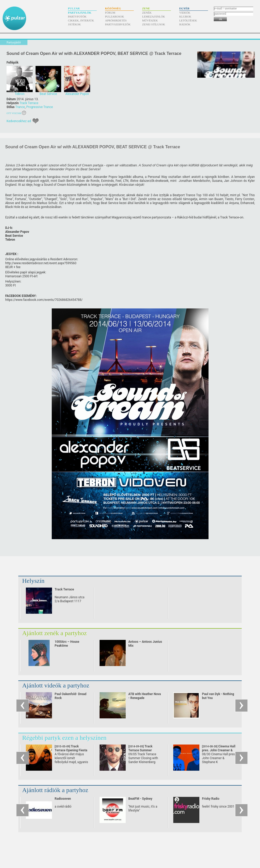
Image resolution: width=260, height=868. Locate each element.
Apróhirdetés (116, 20)
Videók (185, 13)
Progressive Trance (39, 107)
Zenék (147, 13)
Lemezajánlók (154, 16)
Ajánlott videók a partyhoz (56, 685)
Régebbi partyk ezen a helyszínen (64, 738)
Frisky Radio (211, 799)
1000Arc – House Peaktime (67, 644)
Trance (20, 107)
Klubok (185, 16)
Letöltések (188, 20)
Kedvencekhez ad (19, 121)
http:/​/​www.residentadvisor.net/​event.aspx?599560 (41, 263)
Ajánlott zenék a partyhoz (54, 633)
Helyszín (33, 581)
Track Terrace (29, 103)
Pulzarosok (115, 16)
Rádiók (185, 24)
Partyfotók (77, 16)
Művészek (150, 20)
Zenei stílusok (154, 24)
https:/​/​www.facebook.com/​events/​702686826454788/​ (44, 300)
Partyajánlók (80, 13)
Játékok (74, 24)
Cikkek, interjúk (81, 20)
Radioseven (63, 799)
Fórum (110, 13)
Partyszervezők (118, 24)
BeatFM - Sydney (140, 799)
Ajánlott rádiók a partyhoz (55, 790)
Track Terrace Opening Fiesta (71, 750)
